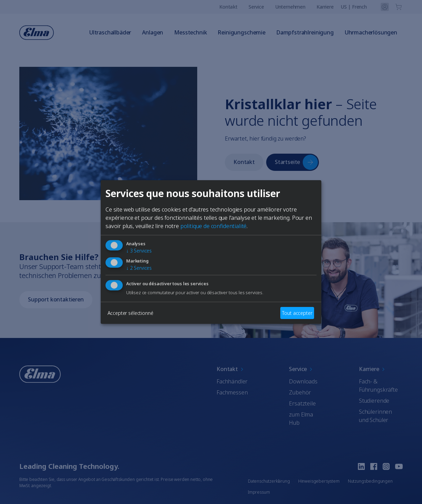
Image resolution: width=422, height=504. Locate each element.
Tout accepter (297, 313)
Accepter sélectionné (130, 313)
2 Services (139, 268)
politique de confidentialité (214, 226)
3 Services (139, 251)
